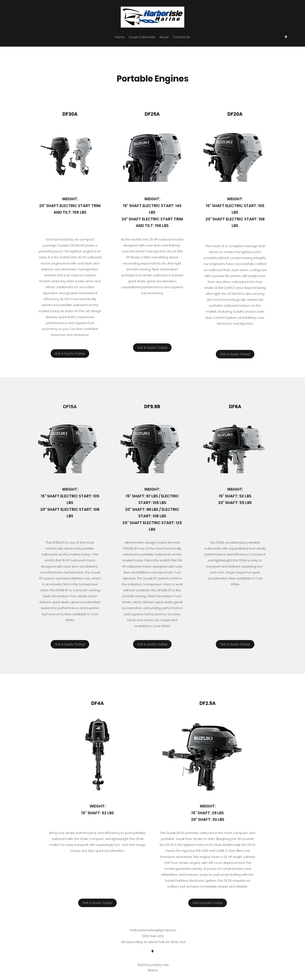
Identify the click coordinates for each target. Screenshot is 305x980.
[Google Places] (286, 37)
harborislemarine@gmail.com (153, 930)
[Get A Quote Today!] (70, 354)
